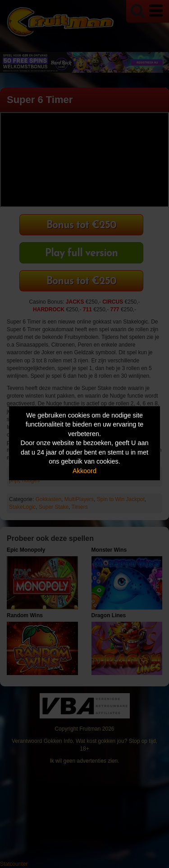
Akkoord (84, 471)
